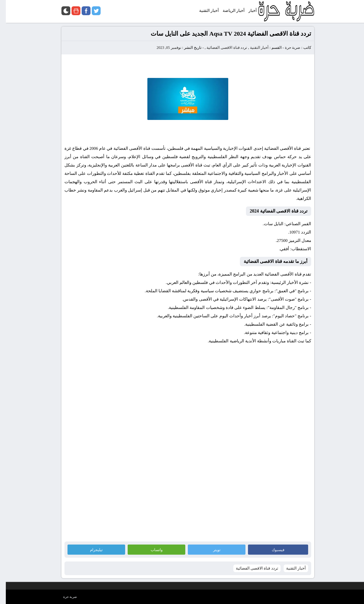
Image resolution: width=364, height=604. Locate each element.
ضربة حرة (286, 48)
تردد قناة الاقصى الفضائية (221, 48)
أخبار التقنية (254, 48)
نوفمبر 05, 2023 (163, 48)
